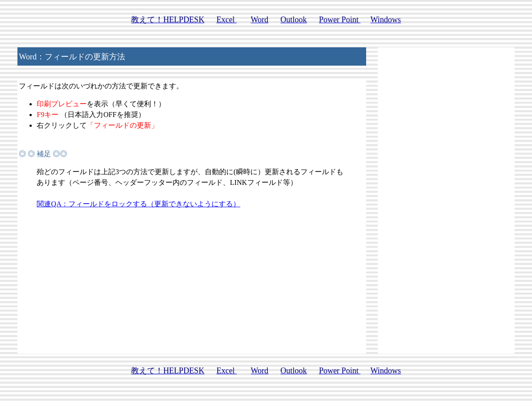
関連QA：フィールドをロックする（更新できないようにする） (138, 204)
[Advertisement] (446, 193)
